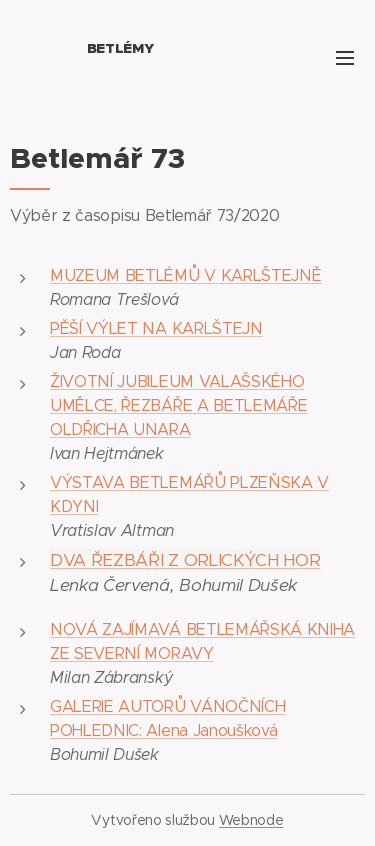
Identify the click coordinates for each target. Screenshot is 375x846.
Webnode (251, 820)
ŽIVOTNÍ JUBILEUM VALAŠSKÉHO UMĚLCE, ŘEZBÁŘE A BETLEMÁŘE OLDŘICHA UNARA (178, 405)
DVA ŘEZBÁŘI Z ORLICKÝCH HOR (185, 560)
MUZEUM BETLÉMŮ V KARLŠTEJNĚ (185, 275)
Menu (345, 58)
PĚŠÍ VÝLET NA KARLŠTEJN (156, 328)
